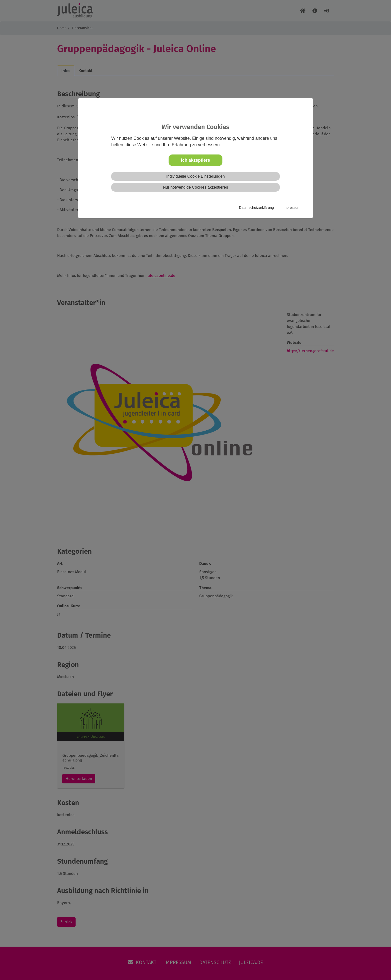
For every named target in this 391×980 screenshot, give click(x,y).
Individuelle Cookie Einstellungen (196, 176)
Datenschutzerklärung (256, 208)
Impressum (291, 208)
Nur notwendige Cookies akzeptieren (195, 187)
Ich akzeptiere (195, 160)
